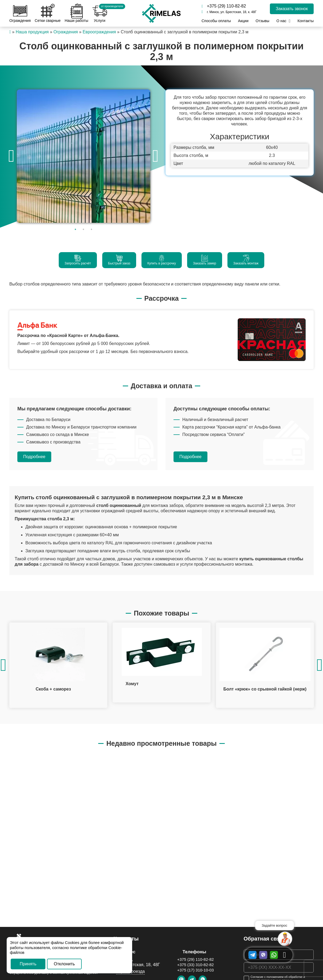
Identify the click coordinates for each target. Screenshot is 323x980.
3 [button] (92, 229)
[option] (83, 156)
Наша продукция (32, 32)
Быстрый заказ (119, 260)
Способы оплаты (216, 21)
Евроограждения (99, 32)
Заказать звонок (292, 9)
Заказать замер (205, 260)
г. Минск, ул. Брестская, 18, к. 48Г (229, 12)
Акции (243, 21)
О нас (281, 21)
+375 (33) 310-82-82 (196, 965)
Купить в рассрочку (162, 260)
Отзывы (262, 21)
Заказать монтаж (246, 260)
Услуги (100, 13)
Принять (28, 964)
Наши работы (76, 13)
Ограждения (20, 13)
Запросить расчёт (78, 260)
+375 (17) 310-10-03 (196, 970)
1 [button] (76, 229)
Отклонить (64, 964)
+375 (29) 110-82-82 (224, 6)
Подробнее (34, 457)
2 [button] (84, 229)
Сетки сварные (48, 13)
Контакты (305, 21)
